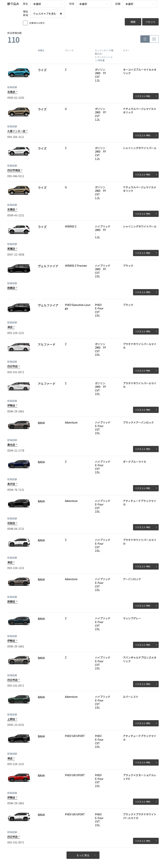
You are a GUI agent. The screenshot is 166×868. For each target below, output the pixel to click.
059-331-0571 (16, 372)
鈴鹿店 (11, 288)
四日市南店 (14, 170)
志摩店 (11, 209)
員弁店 (11, 484)
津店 (10, 327)
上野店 (11, 719)
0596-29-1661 (16, 411)
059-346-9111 (16, 176)
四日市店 (12, 366)
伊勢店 (11, 405)
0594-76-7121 (16, 490)
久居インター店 (16, 131)
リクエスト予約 (146, 96)
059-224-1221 (16, 333)
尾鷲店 (11, 249)
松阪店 (11, 523)
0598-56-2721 (16, 529)
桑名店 (11, 445)
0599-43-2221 (16, 215)
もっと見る (86, 855)
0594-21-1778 (16, 450)
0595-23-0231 (16, 725)
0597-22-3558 (16, 254)
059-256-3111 (16, 137)
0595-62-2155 (16, 98)
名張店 (11, 92)
